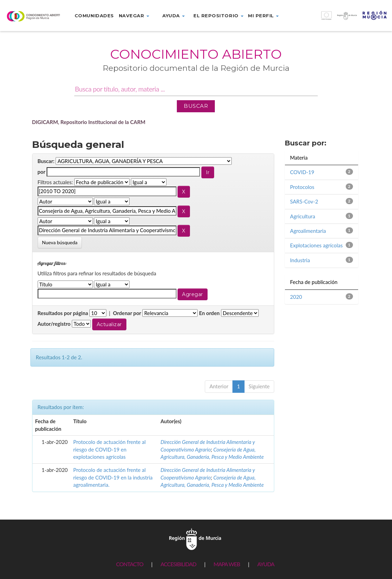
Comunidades (94, 16)
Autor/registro (54, 324)
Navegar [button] (134, 16)
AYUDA (266, 564)
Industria (300, 260)
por (42, 172)
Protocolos (302, 187)
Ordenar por (127, 313)
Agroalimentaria (308, 231)
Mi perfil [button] (263, 16)
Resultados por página (63, 313)
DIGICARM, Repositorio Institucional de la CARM (89, 122)
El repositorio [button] (218, 16)
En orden (209, 313)
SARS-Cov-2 (304, 201)
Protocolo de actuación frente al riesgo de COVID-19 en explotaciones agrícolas (109, 449)
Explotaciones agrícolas (317, 245)
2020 (296, 297)
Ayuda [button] (174, 16)
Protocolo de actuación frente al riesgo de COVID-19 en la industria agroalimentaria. (113, 477)
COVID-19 (302, 172)
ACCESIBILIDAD (178, 564)
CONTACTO (130, 564)
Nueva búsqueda (60, 242)
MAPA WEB (227, 564)
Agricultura (303, 216)
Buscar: (46, 161)
